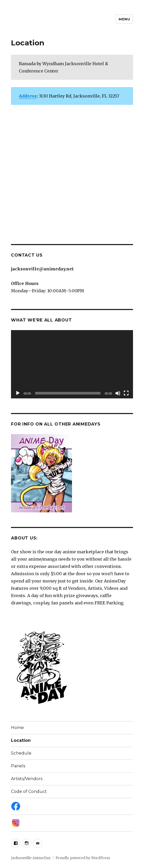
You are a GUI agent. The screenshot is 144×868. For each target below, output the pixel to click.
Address (28, 96)
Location (21, 740)
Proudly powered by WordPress (83, 858)
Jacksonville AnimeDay (31, 858)
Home (17, 728)
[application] (72, 364)
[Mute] (118, 393)
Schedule (21, 753)
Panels (18, 766)
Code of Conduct (29, 791)
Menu (124, 19)
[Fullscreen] (126, 393)
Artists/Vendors (27, 779)
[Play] (18, 393)
